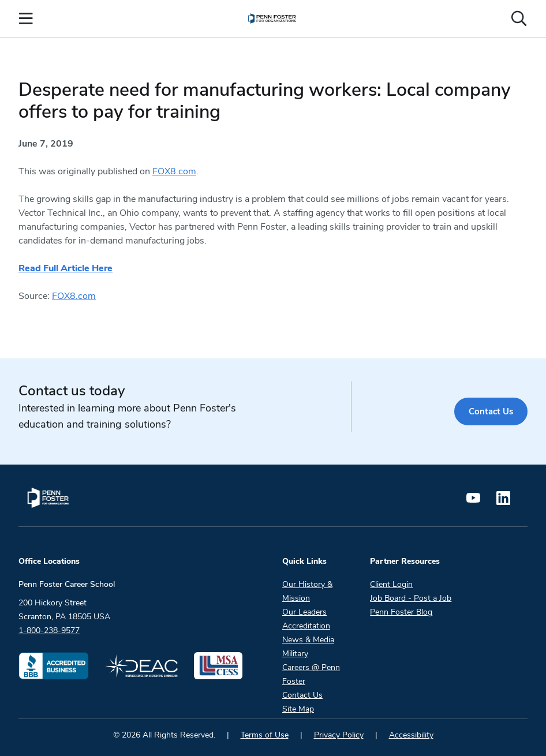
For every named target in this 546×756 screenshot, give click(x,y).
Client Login (391, 584)
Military (295, 654)
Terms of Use (265, 735)
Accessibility (411, 735)
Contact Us (490, 411)
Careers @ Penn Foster (311, 674)
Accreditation (306, 626)
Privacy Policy (339, 735)
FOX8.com (174, 171)
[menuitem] (272, 18)
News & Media (308, 640)
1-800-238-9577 (49, 630)
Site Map (298, 709)
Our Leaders (304, 612)
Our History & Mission (307, 591)
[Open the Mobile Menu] (26, 18)
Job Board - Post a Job (411, 598)
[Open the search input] (519, 18)
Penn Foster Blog (401, 612)
